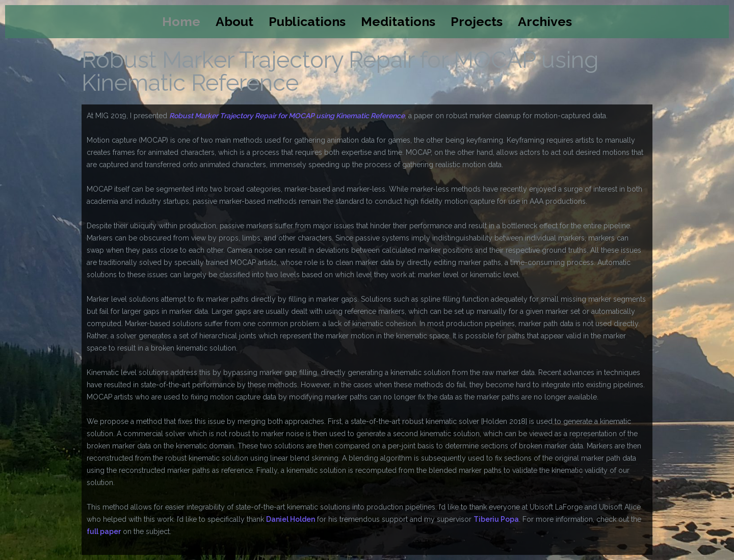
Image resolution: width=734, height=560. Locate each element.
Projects (477, 21)
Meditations (398, 21)
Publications (307, 21)
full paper (104, 531)
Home (181, 21)
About (234, 21)
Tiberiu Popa (496, 519)
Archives (545, 21)
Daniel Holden (291, 519)
